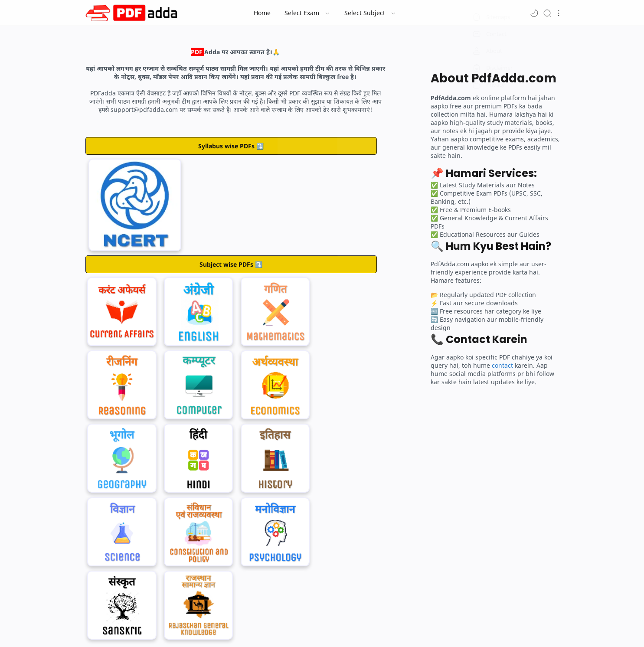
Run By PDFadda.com (318, 639)
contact (502, 365)
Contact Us (268, 624)
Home (210, 624)
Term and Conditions (315, 624)
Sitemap (431, 624)
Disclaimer (361, 624)
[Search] (547, 13)
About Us (236, 624)
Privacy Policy (397, 624)
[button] (534, 13)
